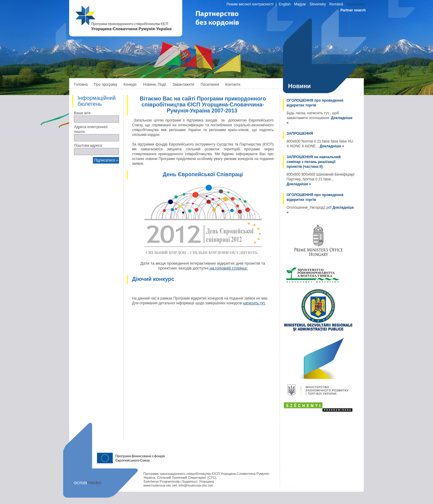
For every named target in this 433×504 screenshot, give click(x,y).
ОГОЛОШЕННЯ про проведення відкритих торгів (315, 103)
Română (336, 4)
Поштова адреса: (88, 146)
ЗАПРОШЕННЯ (300, 134)
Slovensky (318, 4)
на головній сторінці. (229, 268)
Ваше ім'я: (83, 113)
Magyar (300, 4)
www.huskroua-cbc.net (160, 485)
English (285, 4)
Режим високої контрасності (250, 4)
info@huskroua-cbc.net (196, 485)
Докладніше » (332, 146)
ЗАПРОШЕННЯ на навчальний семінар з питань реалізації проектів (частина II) (314, 162)
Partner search (353, 10)
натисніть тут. (254, 303)
